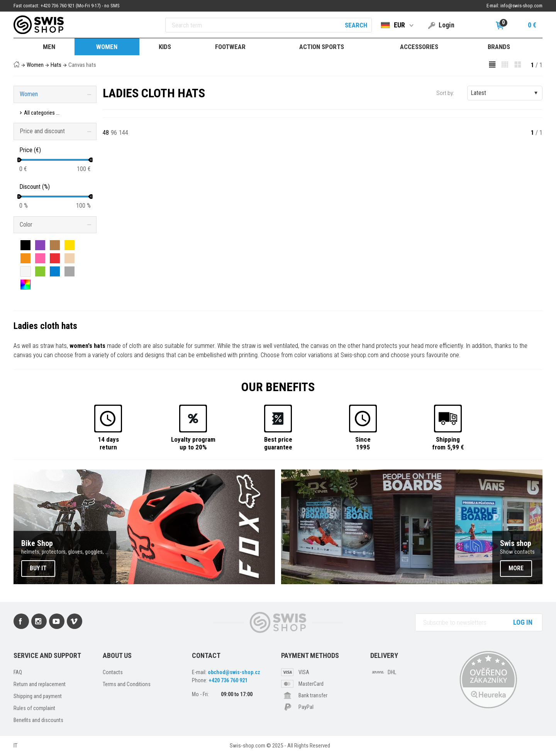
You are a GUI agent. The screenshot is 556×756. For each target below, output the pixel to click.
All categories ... (42, 113)
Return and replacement (40, 684)
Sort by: (445, 93)
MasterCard (311, 684)
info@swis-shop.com (521, 6)
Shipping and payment (38, 696)
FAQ (18, 672)
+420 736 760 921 (228, 680)
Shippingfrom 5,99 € (448, 443)
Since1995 (363, 443)
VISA (304, 672)
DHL (392, 672)
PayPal (306, 707)
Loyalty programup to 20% (193, 443)
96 (114, 133)
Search (356, 25)
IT (15, 746)
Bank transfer (313, 695)
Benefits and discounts (38, 720)
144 (124, 133)
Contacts (113, 672)
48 (106, 133)
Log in (523, 622)
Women (35, 65)
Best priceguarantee (278, 443)
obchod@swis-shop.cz (234, 672)
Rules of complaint (34, 708)
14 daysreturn (108, 443)
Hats (56, 65)
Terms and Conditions (127, 684)
